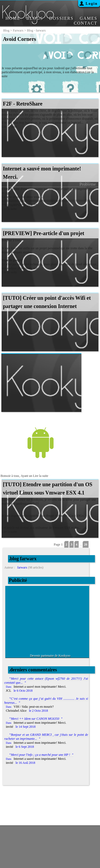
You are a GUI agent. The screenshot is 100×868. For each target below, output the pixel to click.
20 (86, 544)
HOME (13, 18)
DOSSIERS (61, 18)
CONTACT (86, 23)
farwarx (18, 30)
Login (92, 4)
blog (6, 30)
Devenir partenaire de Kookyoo (50, 656)
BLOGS (35, 18)
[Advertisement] (52, 619)
